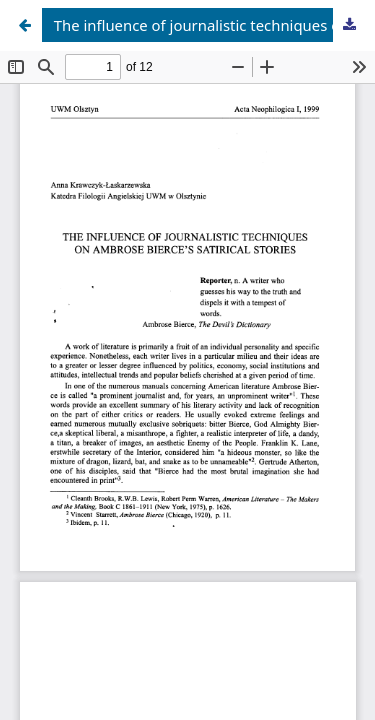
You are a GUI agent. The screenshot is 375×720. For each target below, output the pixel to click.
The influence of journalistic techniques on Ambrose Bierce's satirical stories (210, 25)
